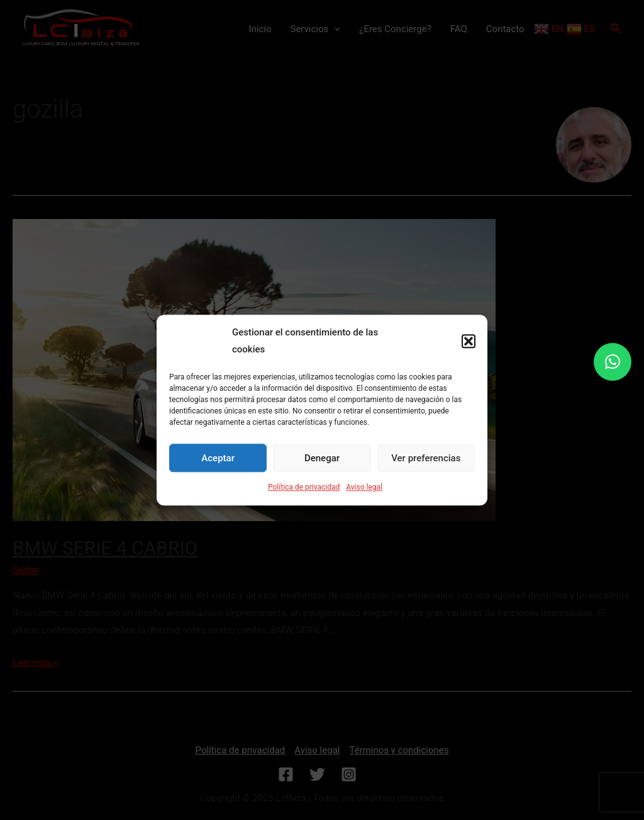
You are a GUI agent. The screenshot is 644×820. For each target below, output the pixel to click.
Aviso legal (364, 487)
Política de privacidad (304, 487)
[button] (469, 342)
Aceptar (218, 458)
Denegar (322, 458)
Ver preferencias (426, 458)
